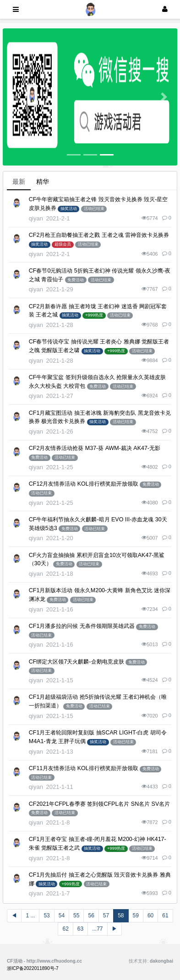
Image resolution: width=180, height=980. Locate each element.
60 (150, 916)
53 (46, 916)
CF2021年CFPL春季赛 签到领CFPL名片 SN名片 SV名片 (99, 804)
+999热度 (94, 315)
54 (62, 916)
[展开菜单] (16, 9)
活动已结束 (94, 209)
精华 (43, 182)
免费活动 (76, 280)
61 (165, 916)
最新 (19, 182)
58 (121, 916)
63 (80, 929)
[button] (16, 97)
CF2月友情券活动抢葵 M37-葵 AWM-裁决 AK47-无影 (95, 448)
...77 (97, 929)
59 (136, 916)
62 (65, 929)
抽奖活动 (69, 209)
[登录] (165, 9)
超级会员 (63, 244)
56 (91, 916)
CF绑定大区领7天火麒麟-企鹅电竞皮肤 (76, 662)
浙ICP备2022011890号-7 (33, 968)
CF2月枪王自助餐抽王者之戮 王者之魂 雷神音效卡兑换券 (99, 235)
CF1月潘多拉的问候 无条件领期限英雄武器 (82, 626)
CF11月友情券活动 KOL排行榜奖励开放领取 (84, 768)
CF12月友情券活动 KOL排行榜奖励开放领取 (84, 484)
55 (76, 916)
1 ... (30, 916)
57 (106, 916)
